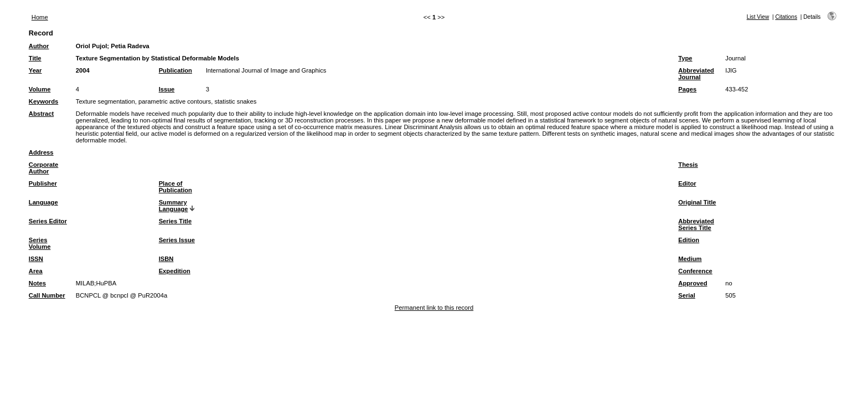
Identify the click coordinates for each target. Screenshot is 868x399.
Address (41, 152)
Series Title (175, 221)
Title (35, 58)
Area (36, 271)
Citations (786, 17)
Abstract (41, 114)
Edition (689, 240)
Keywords (43, 101)
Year (35, 70)
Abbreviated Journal (696, 74)
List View (758, 17)
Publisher (43, 183)
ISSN (36, 259)
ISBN (166, 259)
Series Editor (48, 221)
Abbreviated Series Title (696, 224)
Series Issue (177, 240)
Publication (175, 70)
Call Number (47, 295)
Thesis (688, 165)
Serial (686, 295)
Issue (167, 89)
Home (40, 17)
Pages (687, 89)
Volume (40, 89)
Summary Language (174, 206)
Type (685, 58)
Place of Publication (175, 187)
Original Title (697, 202)
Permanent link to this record (434, 308)
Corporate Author (43, 168)
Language (43, 202)
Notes (37, 283)
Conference (695, 271)
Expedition (175, 271)
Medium (690, 259)
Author (39, 46)
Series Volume (40, 243)
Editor (687, 183)
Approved (693, 283)
